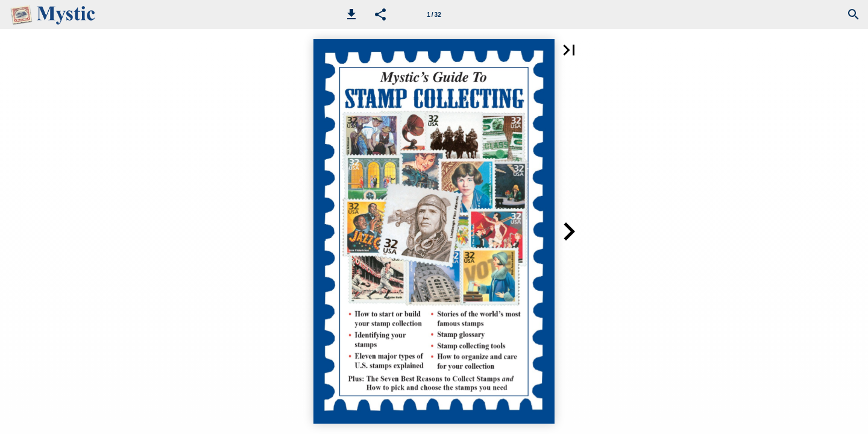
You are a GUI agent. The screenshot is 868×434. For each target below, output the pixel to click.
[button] (351, 14)
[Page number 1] (434, 14)
